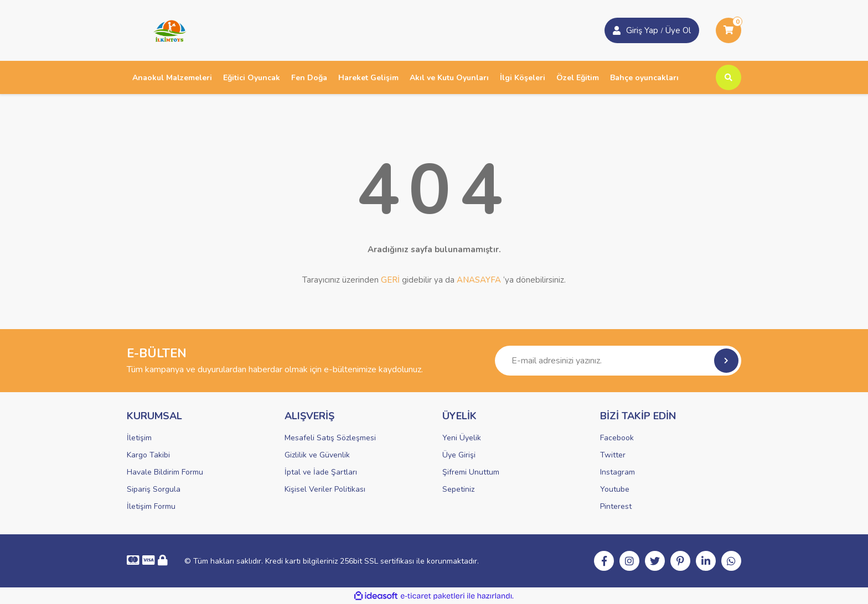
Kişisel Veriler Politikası (325, 489)
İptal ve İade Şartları (321, 472)
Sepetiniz (458, 489)
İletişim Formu (151, 506)
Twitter (613, 455)
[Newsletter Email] (618, 361)
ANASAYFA (479, 280)
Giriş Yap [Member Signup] (642, 30)
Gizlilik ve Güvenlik (317, 455)
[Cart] (728, 30)
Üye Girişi (459, 455)
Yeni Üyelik (462, 438)
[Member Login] (617, 30)
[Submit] (726, 361)
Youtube (615, 489)
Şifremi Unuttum (471, 472)
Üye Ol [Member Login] (678, 30)
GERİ (390, 280)
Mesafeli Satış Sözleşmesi (330, 438)
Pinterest (616, 506)
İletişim (139, 438)
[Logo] (166, 30)
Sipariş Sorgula (154, 489)
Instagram (618, 472)
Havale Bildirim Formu (165, 472)
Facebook (617, 438)
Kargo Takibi (148, 455)
